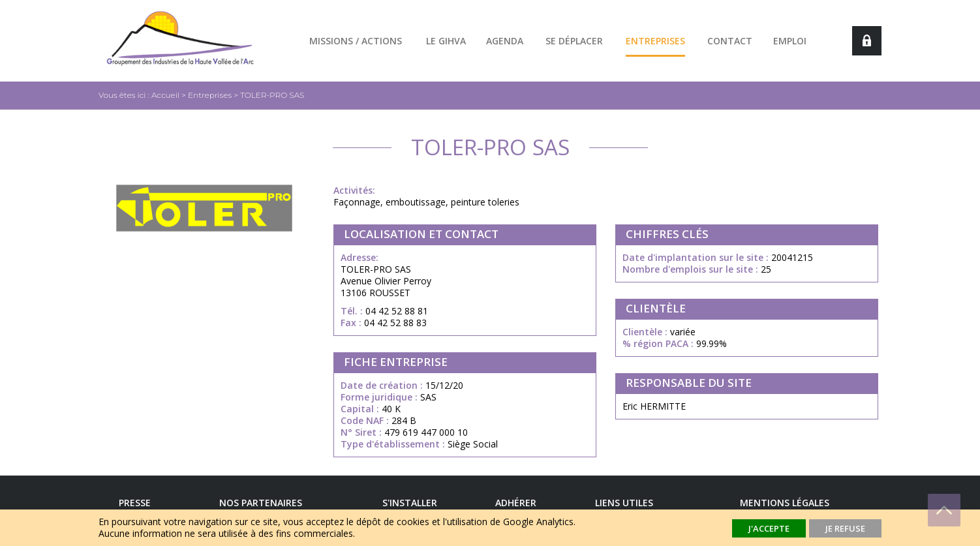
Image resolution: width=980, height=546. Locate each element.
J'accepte (769, 528)
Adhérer (516, 503)
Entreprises (655, 41)
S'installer (410, 503)
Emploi (790, 41)
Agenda (505, 41)
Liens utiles (624, 503)
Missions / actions (356, 41)
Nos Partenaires (261, 503)
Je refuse (845, 528)
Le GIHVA (446, 41)
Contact (730, 41)
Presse (135, 503)
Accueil (165, 95)
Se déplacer (574, 41)
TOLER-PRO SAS (272, 95)
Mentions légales (785, 503)
